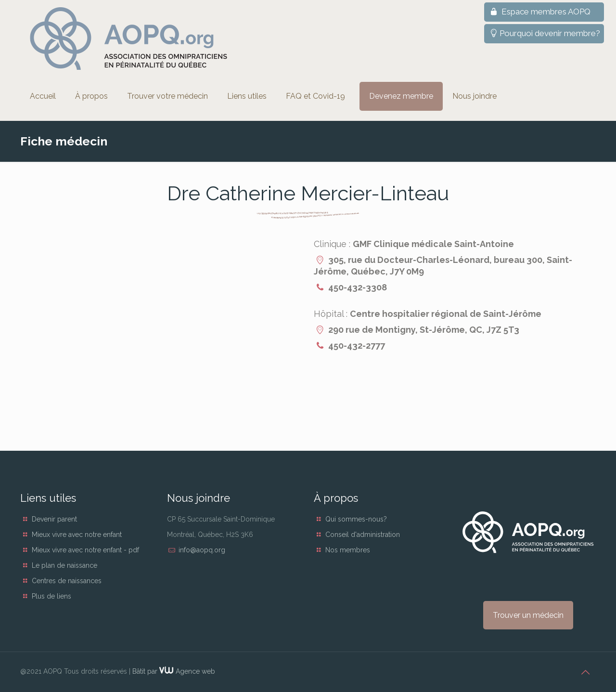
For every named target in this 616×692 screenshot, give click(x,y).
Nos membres (348, 550)
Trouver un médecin (528, 615)
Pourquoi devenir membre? (544, 33)
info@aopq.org (202, 550)
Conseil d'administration (363, 535)
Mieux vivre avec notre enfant (77, 535)
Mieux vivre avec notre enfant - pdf (85, 550)
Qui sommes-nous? (356, 519)
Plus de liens (51, 596)
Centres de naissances (67, 581)
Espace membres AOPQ (539, 12)
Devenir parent (54, 519)
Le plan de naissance (64, 565)
